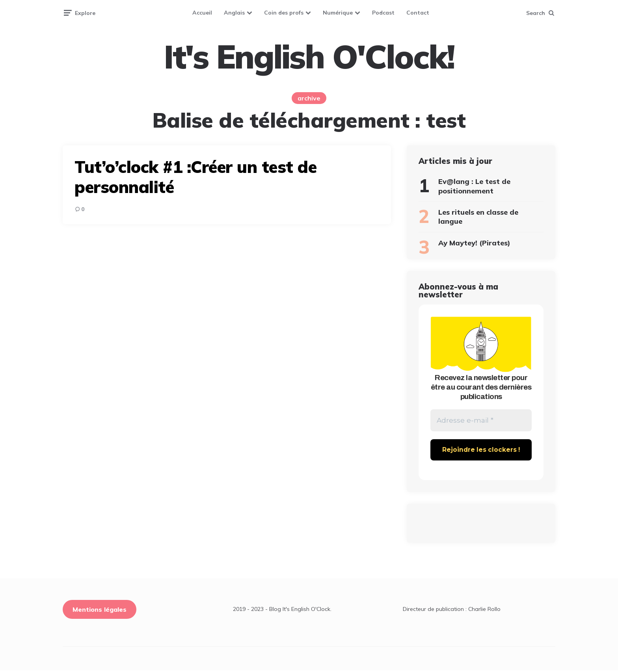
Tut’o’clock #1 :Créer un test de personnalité (195, 177)
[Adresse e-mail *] (481, 421)
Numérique (338, 13)
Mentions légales (100, 611)
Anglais (234, 13)
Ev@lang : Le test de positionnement (474, 186)
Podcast (383, 13)
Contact (418, 13)
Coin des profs (284, 13)
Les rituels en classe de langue (478, 217)
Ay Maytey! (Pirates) (474, 243)
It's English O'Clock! (309, 57)
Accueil (202, 13)
